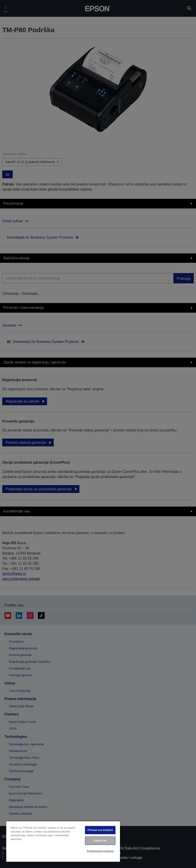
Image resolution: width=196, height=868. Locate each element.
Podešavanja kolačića (100, 851)
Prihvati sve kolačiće (100, 830)
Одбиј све (100, 840)
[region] (63, 841)
